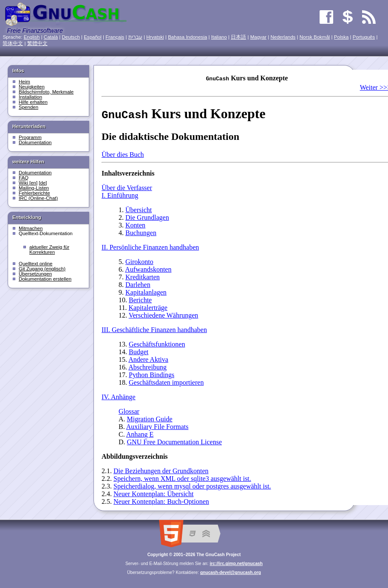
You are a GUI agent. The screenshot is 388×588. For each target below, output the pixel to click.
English (32, 37)
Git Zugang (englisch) (42, 269)
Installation (30, 97)
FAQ (24, 178)
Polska (341, 37)
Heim (24, 82)
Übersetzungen (35, 274)
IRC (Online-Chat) (38, 198)
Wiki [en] (28, 183)
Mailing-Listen (34, 188)
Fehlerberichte (34, 193)
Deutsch (71, 37)
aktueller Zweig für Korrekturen (49, 250)
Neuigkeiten (32, 87)
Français (115, 37)
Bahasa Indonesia (187, 37)
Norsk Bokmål (315, 37)
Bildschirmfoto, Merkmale (46, 92)
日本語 (238, 37)
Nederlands (283, 37)
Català (51, 37)
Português (364, 37)
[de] (43, 183)
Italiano (219, 37)
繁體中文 (37, 43)
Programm (30, 137)
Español (93, 37)
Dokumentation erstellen (45, 279)
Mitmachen (31, 228)
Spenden (28, 107)
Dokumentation (35, 142)
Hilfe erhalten (33, 102)
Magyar (258, 37)
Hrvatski (155, 37)
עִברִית (135, 37)
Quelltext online (35, 264)
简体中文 (13, 43)
